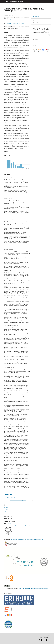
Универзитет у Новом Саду (15, 525)
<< (5, 497)
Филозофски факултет (27, 525)
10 (14, 497)
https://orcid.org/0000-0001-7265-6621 (11, 20)
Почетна (6, 5)
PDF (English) (37, 16)
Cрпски (6, 509)
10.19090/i (9, 523)
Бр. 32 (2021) (17, 5)
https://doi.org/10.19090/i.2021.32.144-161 (16, 23)
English (6, 507)
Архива (11, 5)
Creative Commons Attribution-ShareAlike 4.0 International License (33, 589)
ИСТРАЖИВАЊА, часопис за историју (15, 1)
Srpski (6, 511)
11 (15, 497)
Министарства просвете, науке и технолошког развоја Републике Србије (27, 539)
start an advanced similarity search (18, 500)
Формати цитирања (38, 35)
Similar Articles (8, 494)
